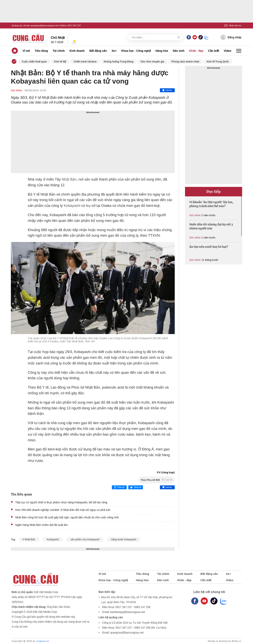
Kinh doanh (77, 51)
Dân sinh (179, 51)
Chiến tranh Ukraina (85, 62)
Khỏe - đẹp (196, 51)
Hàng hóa (162, 51)
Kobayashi (72, 206)
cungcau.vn (43, 641)
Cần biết (214, 51)
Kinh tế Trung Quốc (218, 62)
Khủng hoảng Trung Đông (118, 62)
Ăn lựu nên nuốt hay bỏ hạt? (209, 247)
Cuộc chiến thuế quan (34, 62)
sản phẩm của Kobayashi (85, 539)
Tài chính (59, 51)
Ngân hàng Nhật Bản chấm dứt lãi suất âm (42, 525)
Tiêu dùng (41, 51)
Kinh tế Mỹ (60, 62)
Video (228, 51)
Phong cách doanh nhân (186, 62)
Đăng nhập (231, 37)
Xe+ (114, 51)
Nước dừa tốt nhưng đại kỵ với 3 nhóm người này (211, 226)
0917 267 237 (74, 25)
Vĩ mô (26, 51)
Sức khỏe (17, 90)
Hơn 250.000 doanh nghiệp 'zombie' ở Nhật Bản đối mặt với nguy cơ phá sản (63, 510)
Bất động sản (98, 51)
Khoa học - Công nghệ (136, 51)
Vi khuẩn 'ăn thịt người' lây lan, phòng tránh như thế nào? (211, 204)
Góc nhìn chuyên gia (152, 62)
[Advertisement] (93, 142)
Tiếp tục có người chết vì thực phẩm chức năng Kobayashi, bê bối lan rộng (61, 502)
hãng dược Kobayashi (124, 539)
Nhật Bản (69, 179)
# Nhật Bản (29, 539)
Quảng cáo (17, 25)
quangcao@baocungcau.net (44, 25)
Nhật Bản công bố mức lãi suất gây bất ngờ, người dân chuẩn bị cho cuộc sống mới (67, 517)
